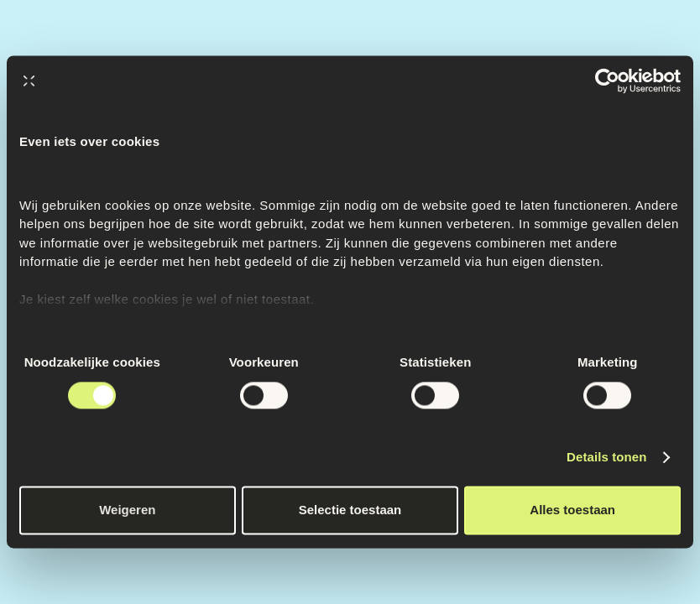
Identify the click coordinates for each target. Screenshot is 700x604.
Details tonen (606, 457)
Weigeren (127, 510)
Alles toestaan (572, 510)
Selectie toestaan (350, 510)
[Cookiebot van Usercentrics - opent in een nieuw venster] (607, 81)
